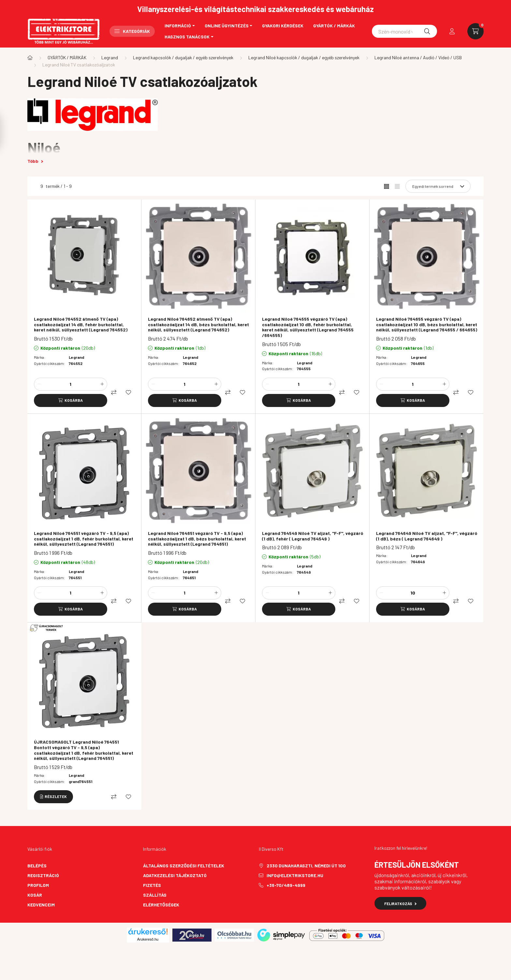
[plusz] (102, 384)
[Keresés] (427, 31)
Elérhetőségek (161, 905)
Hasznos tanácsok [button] (187, 37)
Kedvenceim (41, 905)
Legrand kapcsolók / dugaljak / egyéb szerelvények (183, 57)
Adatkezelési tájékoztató (175, 875)
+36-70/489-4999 (286, 885)
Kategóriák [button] (132, 31)
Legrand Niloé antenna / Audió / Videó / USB (418, 57)
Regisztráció (43, 875)
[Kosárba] (71, 400)
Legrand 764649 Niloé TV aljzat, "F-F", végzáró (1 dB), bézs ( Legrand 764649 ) (427, 536)
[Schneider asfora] (404, 31)
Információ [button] (178, 26)
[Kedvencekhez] (128, 392)
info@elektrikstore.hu (295, 875)
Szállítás (155, 895)
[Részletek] (53, 797)
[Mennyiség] (71, 384)
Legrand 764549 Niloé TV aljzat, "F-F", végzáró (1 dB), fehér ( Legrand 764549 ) (313, 536)
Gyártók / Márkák (334, 26)
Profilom (38, 885)
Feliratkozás (400, 903)
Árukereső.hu (148, 939)
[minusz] (39, 384)
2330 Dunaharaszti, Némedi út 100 (306, 866)
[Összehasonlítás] (114, 392)
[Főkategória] (30, 58)
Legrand (110, 57)
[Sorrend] (438, 186)
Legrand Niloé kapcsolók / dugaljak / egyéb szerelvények (304, 57)
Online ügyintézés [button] (227, 26)
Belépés (37, 866)
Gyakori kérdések (283, 26)
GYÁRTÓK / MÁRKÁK (67, 57)
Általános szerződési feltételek (184, 866)
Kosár (35, 895)
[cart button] (475, 31)
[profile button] (452, 31)
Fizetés (152, 885)
